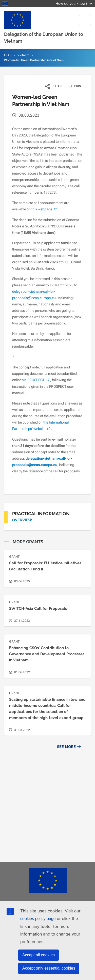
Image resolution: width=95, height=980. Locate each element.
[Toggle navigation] (85, 20)
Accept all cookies (39, 955)
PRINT (74, 86)
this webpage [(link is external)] (45, 209)
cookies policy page (38, 919)
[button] (54, 86)
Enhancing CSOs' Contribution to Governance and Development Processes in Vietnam (47, 654)
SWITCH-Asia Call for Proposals (38, 609)
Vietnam (23, 55)
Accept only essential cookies (49, 968)
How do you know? (74, 3)
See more (66, 747)
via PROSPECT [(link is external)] (36, 380)
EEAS (8, 55)
